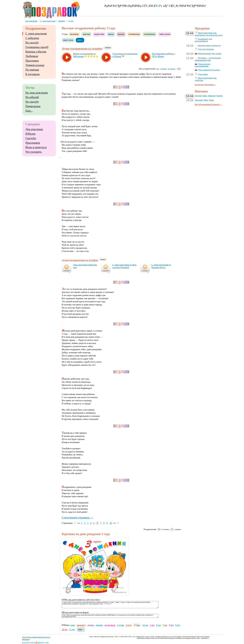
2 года (128, 625)
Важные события (36, 52)
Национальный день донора (210, 54)
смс (158, 69)
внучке (121, 34)
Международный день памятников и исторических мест (209, 34)
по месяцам (110, 625)
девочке (86, 34)
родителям (99, 34)
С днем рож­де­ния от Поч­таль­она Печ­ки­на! (124, 266)
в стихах (172, 69)
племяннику (150, 34)
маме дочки (165, 34)
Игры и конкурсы (36, 147)
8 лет (171, 625)
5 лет (152, 625)
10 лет (65, 629)
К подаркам (33, 74)
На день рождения (37, 93)
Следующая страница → (77, 517)
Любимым (32, 56)
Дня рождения (34, 129)
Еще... (29, 111)
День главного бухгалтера (209, 70)
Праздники (32, 61)
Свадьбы (31, 138)
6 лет (159, 625)
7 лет (165, 625)
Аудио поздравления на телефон (82, 49)
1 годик (121, 625)
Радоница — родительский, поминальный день (208, 59)
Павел (211, 100)
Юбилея (30, 134)
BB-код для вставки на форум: (75, 612)
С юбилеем (32, 38)
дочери (91, 625)
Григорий (199, 100)
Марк (205, 96)
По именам (32, 70)
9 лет (178, 625)
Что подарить (34, 152)
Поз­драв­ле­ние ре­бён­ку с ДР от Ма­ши (164, 55)
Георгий (198, 96)
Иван (206, 100)
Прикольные (33, 106)
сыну (73, 625)
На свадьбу (32, 43)
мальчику (74, 34)
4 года (145, 625)
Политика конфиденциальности (36, 637)
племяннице (134, 34)
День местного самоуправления (203, 65)
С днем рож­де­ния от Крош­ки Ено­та (161, 266)
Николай (212, 96)
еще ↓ (80, 40)
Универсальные (35, 65)
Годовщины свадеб (37, 47)
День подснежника (206, 49)
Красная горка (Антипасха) (209, 45)
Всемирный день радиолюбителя (203, 40)
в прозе (164, 69)
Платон (219, 96)
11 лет (72, 629)
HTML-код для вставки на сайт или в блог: (81, 600)
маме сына (68, 40)
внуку (111, 34)
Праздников (33, 143)
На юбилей (32, 97)
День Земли (203, 74)
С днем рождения (36, 34)
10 (111, 523)
